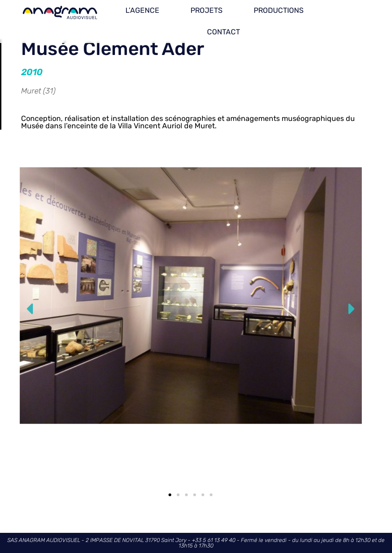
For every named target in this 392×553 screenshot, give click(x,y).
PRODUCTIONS (279, 10)
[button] (30, 309)
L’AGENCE (142, 10)
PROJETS (207, 10)
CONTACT (223, 32)
